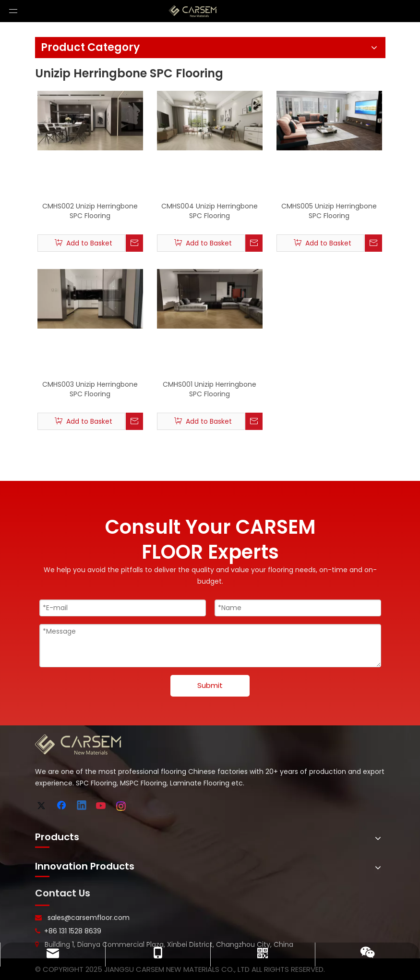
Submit (210, 685)
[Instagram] (121, 806)
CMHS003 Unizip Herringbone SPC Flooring (90, 389)
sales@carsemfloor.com (89, 918)
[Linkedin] (82, 806)
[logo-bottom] (78, 745)
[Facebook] (62, 806)
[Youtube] (102, 806)
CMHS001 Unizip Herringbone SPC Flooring (210, 389)
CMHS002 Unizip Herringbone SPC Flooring (90, 211)
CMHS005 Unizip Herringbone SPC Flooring (329, 211)
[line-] (42, 906)
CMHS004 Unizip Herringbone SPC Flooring (210, 211)
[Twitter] (43, 806)
